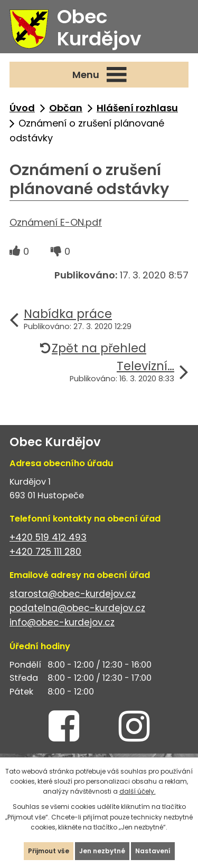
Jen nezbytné (102, 851)
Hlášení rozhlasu (137, 108)
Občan (66, 108)
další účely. (138, 791)
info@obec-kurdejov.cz (62, 622)
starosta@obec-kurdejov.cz (73, 594)
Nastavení (153, 851)
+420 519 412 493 (48, 537)
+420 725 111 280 (45, 552)
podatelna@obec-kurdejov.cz (77, 608)
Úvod (22, 108)
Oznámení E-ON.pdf (56, 222)
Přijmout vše (49, 851)
